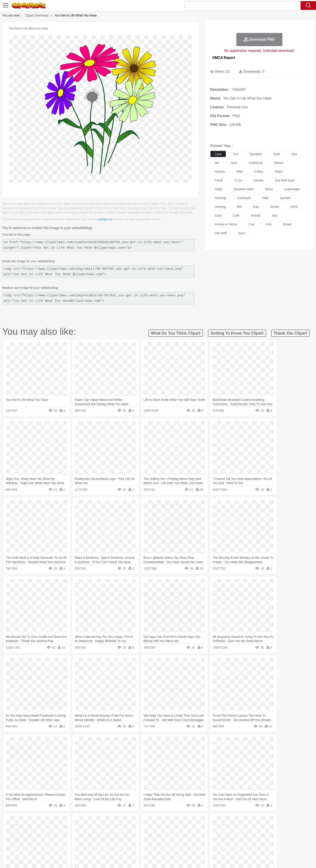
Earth (101, 821)
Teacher (60, 841)
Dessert (68, 848)
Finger (217, 834)
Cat (81, 828)
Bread (205, 848)
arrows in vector (226, 224)
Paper (197, 841)
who (240, 172)
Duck (118, 828)
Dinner (175, 848)
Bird (61, 828)
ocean (275, 207)
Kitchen (163, 848)
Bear (53, 828)
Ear (124, 834)
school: (34, 841)
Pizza (185, 848)
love (218, 154)
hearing (220, 207)
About (206, 859)
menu (269, 189)
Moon (165, 821)
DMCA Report (224, 58)
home (154, 834)
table (218, 189)
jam (275, 215)
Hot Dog (229, 848)
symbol (285, 198)
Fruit (102, 848)
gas (256, 207)
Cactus (80, 821)
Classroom (83, 841)
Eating (195, 848)
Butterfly (71, 828)
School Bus (137, 841)
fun (235, 154)
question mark (243, 189)
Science (186, 841)
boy (178, 834)
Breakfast (46, 848)
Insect (183, 828)
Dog (109, 828)
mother (85, 834)
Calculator (233, 841)
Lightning (153, 821)
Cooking (217, 848)
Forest (239, 821)
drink (294, 207)
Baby (55, 834)
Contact (249, 859)
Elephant (139, 828)
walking (143, 834)
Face (207, 834)
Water (201, 821)
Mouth (197, 834)
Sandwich (123, 848)
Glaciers (130, 821)
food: (33, 847)
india (265, 198)
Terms (217, 859)
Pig (223, 828)
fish (269, 224)
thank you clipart (290, 333)
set (217, 163)
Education (121, 841)
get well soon (285, 180)
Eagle (127, 828)
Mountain (189, 821)
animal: (34, 828)
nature (279, 163)
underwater (292, 189)
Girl (170, 834)
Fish (150, 828)
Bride (64, 834)
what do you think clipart (176, 333)
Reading (97, 841)
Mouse (214, 828)
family (74, 834)
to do (238, 180)
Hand (227, 834)
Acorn (46, 821)
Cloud (220, 821)
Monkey (202, 828)
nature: (34, 821)
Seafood (136, 848)
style (277, 154)
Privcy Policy (233, 859)
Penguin (233, 828)
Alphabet (219, 841)
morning (220, 198)
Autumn (57, 821)
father (187, 834)
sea (294, 154)
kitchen (220, 172)
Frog (158, 828)
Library (175, 841)
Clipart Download (37, 15)
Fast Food (91, 848)
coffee (259, 172)
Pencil (109, 841)
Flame (118, 821)
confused (244, 198)
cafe (236, 215)
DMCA (262, 859)
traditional (256, 163)
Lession (247, 841)
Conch (91, 821)
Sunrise (176, 821)
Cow (101, 828)
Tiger (243, 828)
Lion (192, 828)
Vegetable (150, 848)
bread (287, 224)
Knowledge (161, 841)
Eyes (132, 834)
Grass (141, 821)
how (234, 163)
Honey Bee (170, 828)
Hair (163, 834)
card (218, 215)
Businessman (100, 834)
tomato (259, 180)
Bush (210, 821)
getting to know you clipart (237, 333)
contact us (105, 219)
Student (47, 841)
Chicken (91, 828)
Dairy (57, 848)
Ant (45, 828)
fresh (219, 180)
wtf (239, 207)
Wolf (263, 828)
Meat (111, 848)
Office (207, 841)
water (279, 172)
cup (252, 224)
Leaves (69, 821)
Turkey (253, 828)
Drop (229, 821)
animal (256, 215)
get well (221, 233)
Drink (79, 848)
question (256, 154)
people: (34, 834)
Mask (46, 834)
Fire (109, 821)
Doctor (115, 834)
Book (70, 841)
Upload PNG (279, 859)
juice (241, 233)
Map (149, 841)
